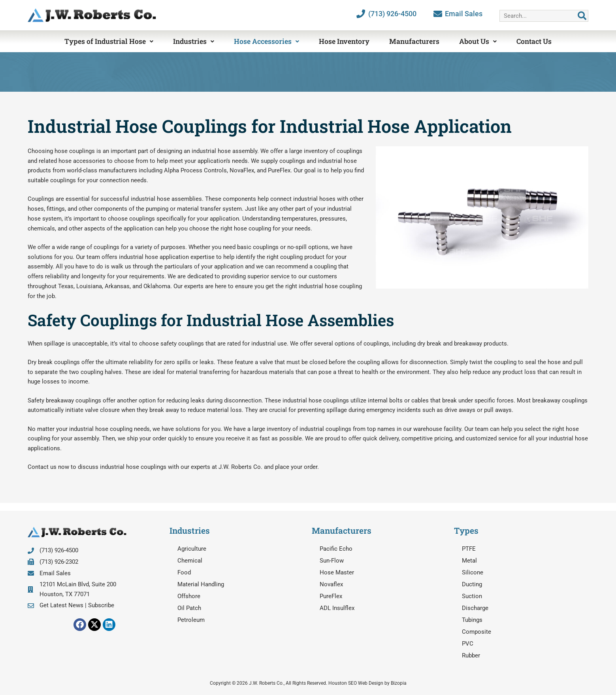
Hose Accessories (267, 41)
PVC (468, 644)
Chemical (190, 561)
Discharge (475, 608)
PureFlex (331, 596)
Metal (469, 561)
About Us (478, 41)
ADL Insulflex (337, 608)
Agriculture (192, 549)
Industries (194, 41)
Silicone (473, 572)
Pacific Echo (336, 549)
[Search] (582, 16)
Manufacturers (414, 41)
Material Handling (201, 584)
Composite (477, 632)
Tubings (472, 620)
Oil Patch (189, 608)
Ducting (472, 584)
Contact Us (534, 41)
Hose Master (337, 572)
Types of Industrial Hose (109, 41)
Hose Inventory (344, 41)
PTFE (469, 549)
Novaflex (331, 584)
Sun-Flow (332, 561)
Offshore (189, 596)
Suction (472, 596)
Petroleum (191, 620)
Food (184, 572)
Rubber (471, 655)
